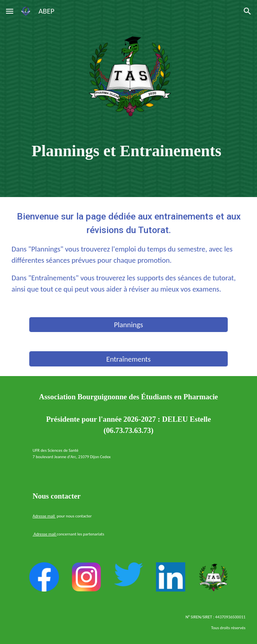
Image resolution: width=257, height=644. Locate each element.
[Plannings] (128, 325)
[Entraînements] (128, 359)
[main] (128, 151)
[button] (10, 11)
